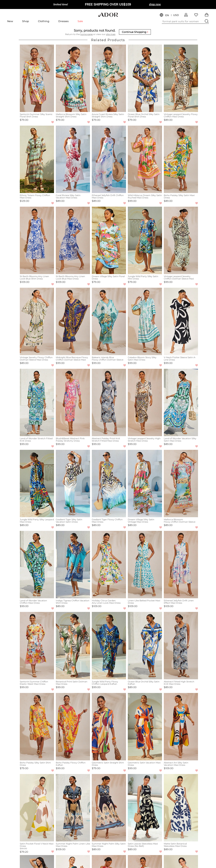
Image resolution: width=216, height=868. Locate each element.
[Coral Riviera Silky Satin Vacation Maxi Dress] (73, 159)
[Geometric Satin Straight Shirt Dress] (109, 727)
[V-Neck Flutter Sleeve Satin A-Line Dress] (181, 321)
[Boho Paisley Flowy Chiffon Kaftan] (73, 727)
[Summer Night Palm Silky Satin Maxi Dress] (109, 808)
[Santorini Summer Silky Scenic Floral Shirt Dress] (37, 78)
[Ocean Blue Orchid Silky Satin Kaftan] (145, 646)
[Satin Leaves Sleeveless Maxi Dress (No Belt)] (145, 808)
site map (111, 34)
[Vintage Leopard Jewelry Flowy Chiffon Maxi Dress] (181, 78)
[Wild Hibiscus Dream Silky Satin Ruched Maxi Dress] (145, 159)
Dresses (63, 21)
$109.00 (25, 282)
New (10, 21)
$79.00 (24, 120)
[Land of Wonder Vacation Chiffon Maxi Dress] (37, 565)
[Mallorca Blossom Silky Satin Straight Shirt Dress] (73, 78)
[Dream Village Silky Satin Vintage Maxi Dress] (145, 484)
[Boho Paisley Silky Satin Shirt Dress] (37, 727)
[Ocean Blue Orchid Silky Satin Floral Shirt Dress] (145, 78)
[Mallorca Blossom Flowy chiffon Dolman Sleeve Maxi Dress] (181, 484)
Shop (26, 21)
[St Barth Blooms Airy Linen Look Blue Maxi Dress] (73, 240)
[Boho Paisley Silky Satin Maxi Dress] (181, 159)
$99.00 (132, 201)
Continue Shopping (135, 32)
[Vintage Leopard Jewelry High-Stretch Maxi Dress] (145, 402)
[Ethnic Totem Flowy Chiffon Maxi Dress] (37, 159)
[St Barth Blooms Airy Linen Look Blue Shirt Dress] (37, 240)
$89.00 (168, 120)
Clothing (44, 21)
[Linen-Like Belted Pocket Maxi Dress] (145, 565)
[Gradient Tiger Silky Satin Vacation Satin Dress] (73, 484)
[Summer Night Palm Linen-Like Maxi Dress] (73, 808)
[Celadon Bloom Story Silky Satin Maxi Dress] (145, 321)
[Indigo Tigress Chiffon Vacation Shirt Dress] (73, 565)
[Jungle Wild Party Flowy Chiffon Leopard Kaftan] (109, 646)
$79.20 (24, 852)
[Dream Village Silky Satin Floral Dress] (109, 240)
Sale (80, 21)
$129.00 (24, 201)
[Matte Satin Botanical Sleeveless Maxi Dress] (181, 808)
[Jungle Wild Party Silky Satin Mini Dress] (145, 240)
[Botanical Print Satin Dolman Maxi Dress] (73, 646)
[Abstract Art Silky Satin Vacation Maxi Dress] (181, 727)
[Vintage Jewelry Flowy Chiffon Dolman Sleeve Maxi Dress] (37, 321)
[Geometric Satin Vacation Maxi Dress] (145, 727)
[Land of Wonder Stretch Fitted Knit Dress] (37, 402)
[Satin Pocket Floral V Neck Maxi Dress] (37, 808)
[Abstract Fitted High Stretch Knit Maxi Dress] (181, 646)
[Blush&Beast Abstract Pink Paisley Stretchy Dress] (73, 402)
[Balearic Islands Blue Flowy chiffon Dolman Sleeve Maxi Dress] (109, 321)
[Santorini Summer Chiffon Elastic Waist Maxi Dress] (37, 646)
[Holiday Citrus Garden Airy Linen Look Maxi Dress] (109, 565)
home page (86, 34)
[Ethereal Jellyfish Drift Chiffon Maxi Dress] (109, 159)
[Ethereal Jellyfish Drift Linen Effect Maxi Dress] (181, 565)
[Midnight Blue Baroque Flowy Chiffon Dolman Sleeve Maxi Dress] (73, 321)
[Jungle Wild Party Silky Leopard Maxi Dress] (37, 484)
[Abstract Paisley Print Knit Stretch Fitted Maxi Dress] (109, 402)
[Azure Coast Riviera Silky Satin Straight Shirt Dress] (109, 78)
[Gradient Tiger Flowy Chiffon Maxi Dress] (109, 484)
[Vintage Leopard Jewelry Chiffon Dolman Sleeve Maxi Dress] (181, 240)
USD (176, 15)
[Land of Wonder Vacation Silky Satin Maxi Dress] (181, 402)
